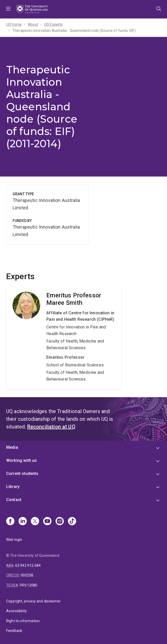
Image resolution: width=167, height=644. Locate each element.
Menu (8, 9)
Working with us (21, 460)
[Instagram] (60, 522)
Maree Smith (64, 337)
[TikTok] (72, 522)
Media (12, 447)
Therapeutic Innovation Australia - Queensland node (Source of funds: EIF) (74, 31)
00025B (27, 575)
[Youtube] (47, 522)
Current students (22, 474)
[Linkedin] (23, 522)
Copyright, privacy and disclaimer (33, 601)
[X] (35, 522)
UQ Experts (54, 24)
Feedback (14, 631)
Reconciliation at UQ (51, 427)
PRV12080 (29, 585)
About (33, 24)
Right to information (23, 621)
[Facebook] (10, 522)
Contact (14, 500)
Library (13, 487)
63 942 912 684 (28, 565)
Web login (14, 540)
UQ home (14, 24)
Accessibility (16, 611)
